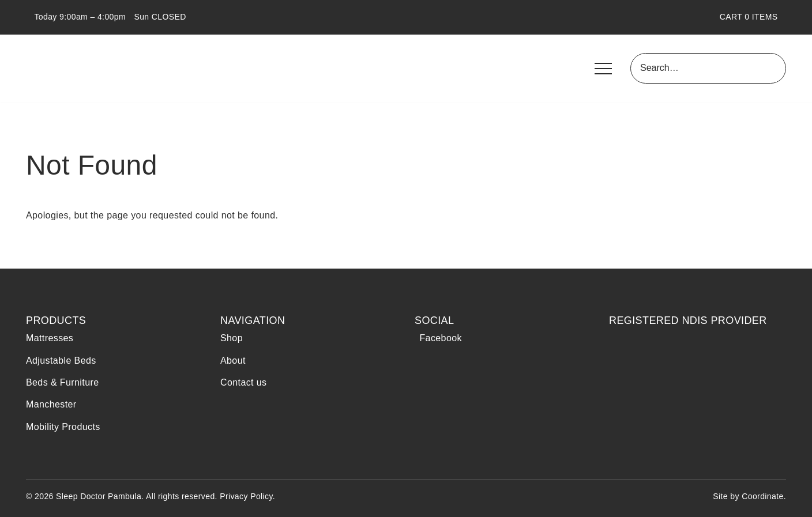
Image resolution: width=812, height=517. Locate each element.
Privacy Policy (246, 496)
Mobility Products (63, 427)
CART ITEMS (753, 17)
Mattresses (50, 338)
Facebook (438, 338)
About (233, 361)
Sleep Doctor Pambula (92, 69)
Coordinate (763, 496)
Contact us (243, 382)
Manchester (51, 404)
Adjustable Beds (61, 361)
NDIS (642, 365)
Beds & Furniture (62, 382)
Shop (232, 338)
